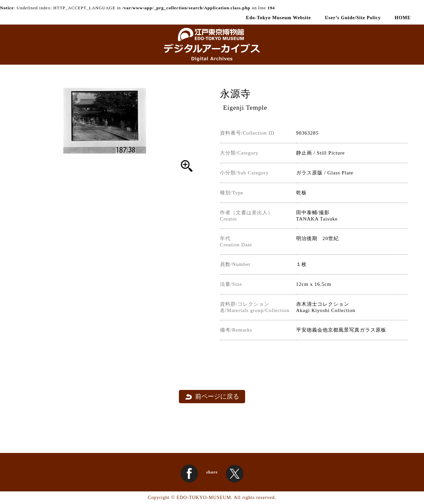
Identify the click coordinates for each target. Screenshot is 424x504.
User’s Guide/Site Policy (353, 18)
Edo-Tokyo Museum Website (279, 18)
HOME (403, 18)
